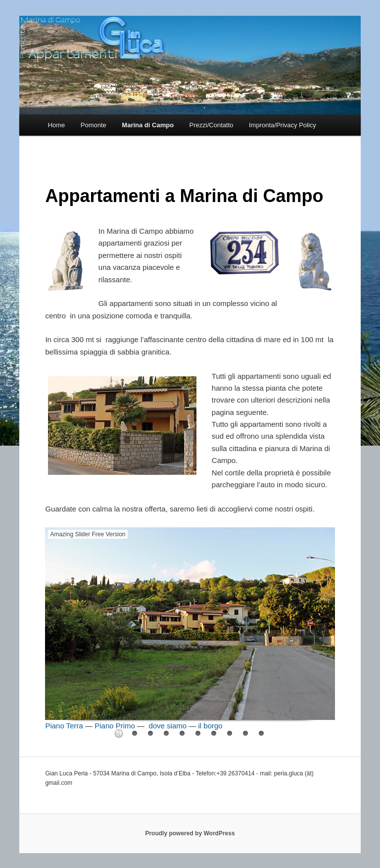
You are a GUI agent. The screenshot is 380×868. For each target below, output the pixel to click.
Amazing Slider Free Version (88, 534)
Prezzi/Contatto (212, 125)
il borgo (211, 726)
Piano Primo (115, 726)
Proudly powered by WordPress (190, 833)
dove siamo (167, 726)
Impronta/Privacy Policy (283, 125)
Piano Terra (64, 726)
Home (57, 125)
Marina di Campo (148, 125)
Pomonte (94, 125)
